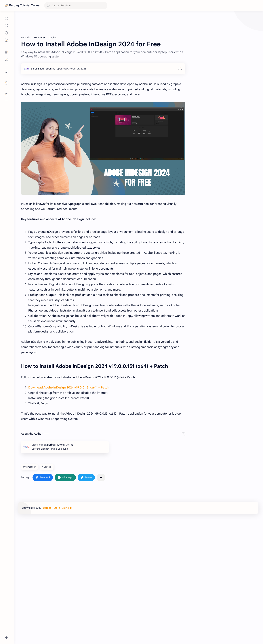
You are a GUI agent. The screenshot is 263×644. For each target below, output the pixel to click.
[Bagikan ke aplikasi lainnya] (101, 587)
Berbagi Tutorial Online (24, 5)
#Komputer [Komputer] (29, 576)
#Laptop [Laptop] (47, 576)
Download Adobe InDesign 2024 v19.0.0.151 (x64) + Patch (69, 497)
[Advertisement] (103, 49)
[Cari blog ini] (76, 6)
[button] (43, 587)
